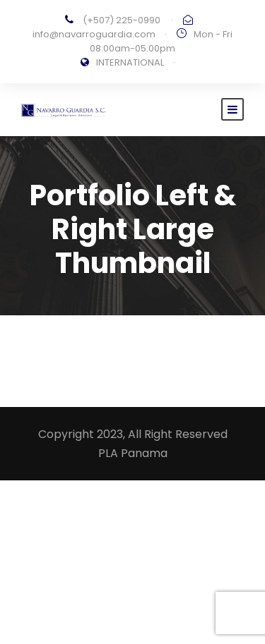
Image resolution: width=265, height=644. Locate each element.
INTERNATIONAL (130, 62)
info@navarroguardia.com (94, 34)
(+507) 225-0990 (122, 20)
